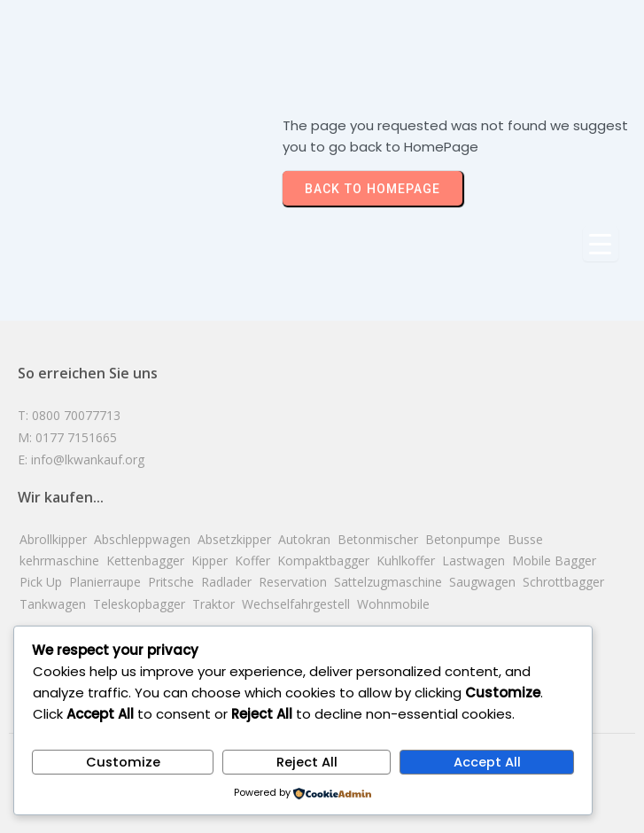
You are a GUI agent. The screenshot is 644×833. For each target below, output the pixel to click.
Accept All (487, 762)
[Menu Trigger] (601, 244)
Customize (123, 762)
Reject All (307, 762)
